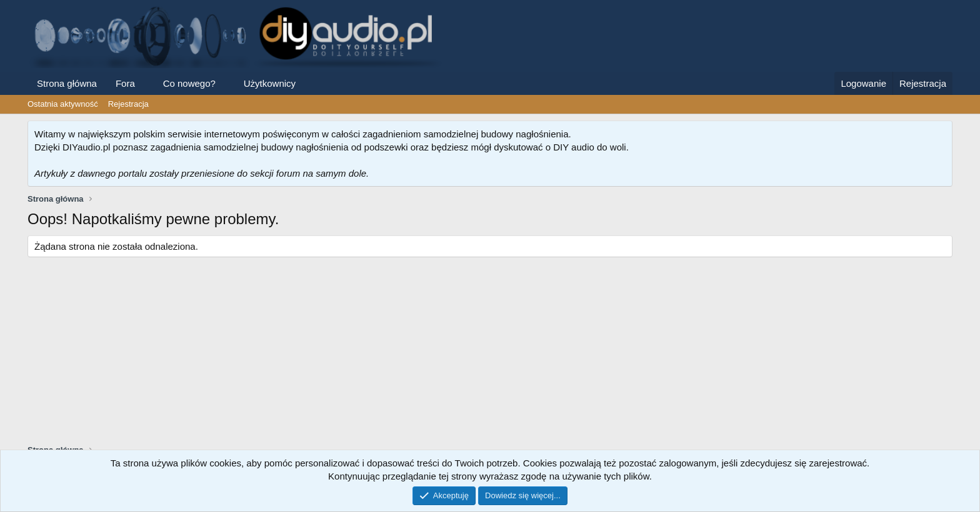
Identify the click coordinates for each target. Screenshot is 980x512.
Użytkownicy (270, 83)
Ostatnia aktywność (63, 104)
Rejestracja (128, 104)
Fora (125, 83)
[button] (145, 83)
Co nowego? (189, 83)
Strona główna (67, 83)
